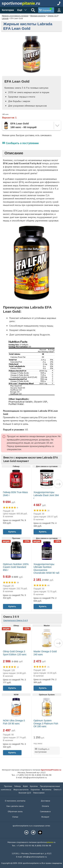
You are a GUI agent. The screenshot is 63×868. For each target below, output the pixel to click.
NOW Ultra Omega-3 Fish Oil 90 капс (14, 722)
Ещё (20, 10)
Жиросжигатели (21, 789)
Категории (8, 10)
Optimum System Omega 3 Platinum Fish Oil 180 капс (46, 723)
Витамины (47, 789)
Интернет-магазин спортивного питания (32, 770)
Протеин (8, 786)
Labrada (5, 18)
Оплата (45, 806)
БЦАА (25, 786)
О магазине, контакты (15, 801)
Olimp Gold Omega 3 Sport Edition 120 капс (15, 653)
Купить (12, 532)
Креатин (34, 786)
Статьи (15, 817)
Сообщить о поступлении (22, 143)
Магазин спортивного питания (15, 16)
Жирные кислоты (38, 16)
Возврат (45, 817)
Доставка (45, 801)
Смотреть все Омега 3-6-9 (16, 620)
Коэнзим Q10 (25, 793)
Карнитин (35, 789)
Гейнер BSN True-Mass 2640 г (15, 494)
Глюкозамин (39, 793)
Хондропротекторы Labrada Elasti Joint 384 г (46, 495)
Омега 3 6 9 (53, 16)
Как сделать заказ (15, 806)
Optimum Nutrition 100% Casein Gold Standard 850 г (16, 567)
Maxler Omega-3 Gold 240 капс (45, 653)
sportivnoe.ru (21, 3)
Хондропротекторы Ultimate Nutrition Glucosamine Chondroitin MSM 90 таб (47, 569)
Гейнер (18, 786)
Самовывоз (45, 811)
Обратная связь (15, 811)
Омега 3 (57, 789)
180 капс (5, 114)
